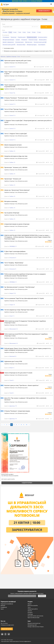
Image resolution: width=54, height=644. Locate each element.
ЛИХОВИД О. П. (13, 246)
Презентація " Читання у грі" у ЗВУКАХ (16, 167)
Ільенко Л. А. (13, 67)
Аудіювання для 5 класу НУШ (13, 361)
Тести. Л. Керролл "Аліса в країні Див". (16, 134)
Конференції (4, 607)
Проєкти (30, 611)
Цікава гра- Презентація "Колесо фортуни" (17, 190)
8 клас (24, 32)
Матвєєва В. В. (13, 356)
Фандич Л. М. (13, 293)
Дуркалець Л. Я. (13, 406)
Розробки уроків (22, 37)
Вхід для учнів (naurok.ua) (34, 623)
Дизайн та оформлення (8, 42)
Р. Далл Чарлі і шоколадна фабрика (15, 251)
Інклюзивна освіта (8, 48)
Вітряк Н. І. (12, 368)
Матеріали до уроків (32, 37)
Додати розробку (27, 483)
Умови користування (14, 641)
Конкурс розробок (12, 10)
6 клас (15, 32)
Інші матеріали (42, 45)
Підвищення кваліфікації (7, 604)
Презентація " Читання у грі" (13, 179)
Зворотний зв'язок (7, 629)
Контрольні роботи (43, 37)
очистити (35, 27)
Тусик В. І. (12, 380)
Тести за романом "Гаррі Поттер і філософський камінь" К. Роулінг (24, 298)
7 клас (20, 32)
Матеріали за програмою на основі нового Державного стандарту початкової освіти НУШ (27, 51)
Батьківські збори (21, 45)
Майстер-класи (29, 42)
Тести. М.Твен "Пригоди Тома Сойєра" (16, 109)
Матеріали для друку (32, 45)
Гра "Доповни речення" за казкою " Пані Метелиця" (20, 287)
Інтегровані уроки (19, 42)
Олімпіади (30, 614)
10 (26, 425)
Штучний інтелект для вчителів (35, 616)
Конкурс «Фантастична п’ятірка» (36, 627)
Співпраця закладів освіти (7, 625)
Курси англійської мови (34, 618)
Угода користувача (5, 641)
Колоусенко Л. (13, 258)
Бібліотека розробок (33, 606)
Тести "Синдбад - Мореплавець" (14, 263)
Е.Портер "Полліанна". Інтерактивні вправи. (17, 411)
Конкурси (30, 612)
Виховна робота (43, 40)
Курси (2, 609)
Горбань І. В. (12, 151)
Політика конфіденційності (25, 641)
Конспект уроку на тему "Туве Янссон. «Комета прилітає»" (22, 385)
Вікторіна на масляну (11, 201)
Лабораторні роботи (33, 609)
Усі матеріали (6, 37)
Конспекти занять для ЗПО (9, 45)
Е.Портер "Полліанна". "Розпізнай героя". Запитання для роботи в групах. (26, 98)
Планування (24, 40)
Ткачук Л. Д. (12, 93)
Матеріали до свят (32, 625)
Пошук (4, 24)
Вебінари (3, 606)
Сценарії (18, 40)
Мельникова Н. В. (14, 329)
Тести (29, 607)
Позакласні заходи (33, 40)
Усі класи (5, 32)
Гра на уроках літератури (12, 213)
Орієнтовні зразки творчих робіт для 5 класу (18, 61)
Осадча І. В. (12, 305)
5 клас (10, 32)
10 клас (34, 32)
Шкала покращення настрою (13, 145)
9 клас (29, 32)
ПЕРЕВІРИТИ (42, 596)
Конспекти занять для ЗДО (40, 42)
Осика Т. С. (12, 316)
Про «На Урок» (4, 623)
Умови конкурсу (44, 11)
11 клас (39, 32)
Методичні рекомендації (8, 40)
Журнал (30, 604)
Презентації (13, 37)
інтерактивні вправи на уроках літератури (17, 224)
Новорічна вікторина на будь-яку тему (16, 156)
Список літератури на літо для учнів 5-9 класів (18, 373)
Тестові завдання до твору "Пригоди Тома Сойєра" (19, 310)
